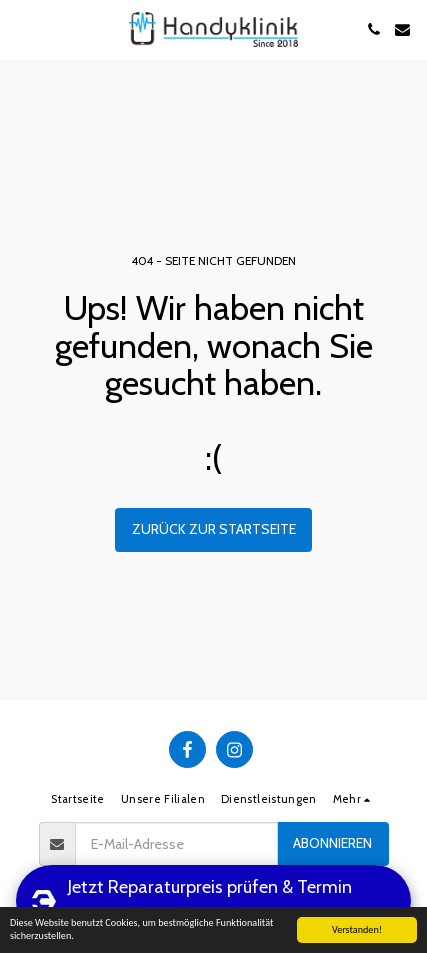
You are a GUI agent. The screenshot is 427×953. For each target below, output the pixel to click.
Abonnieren (332, 843)
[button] (22, 29)
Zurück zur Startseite (214, 529)
